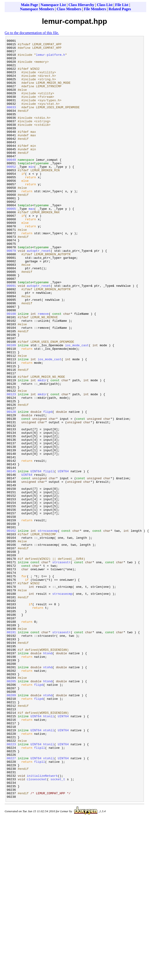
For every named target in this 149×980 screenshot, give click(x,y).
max (31, 243)
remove (43, 369)
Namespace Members (37, 9)
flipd (48, 486)
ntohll (49, 869)
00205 (11, 810)
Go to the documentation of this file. (32, 33)
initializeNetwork (42, 923)
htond (48, 776)
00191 (11, 751)
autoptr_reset (39, 293)
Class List (105, 5)
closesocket (37, 927)
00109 (11, 407)
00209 (11, 827)
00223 (11, 885)
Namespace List (53, 5)
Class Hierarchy (81, 5)
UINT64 (36, 558)
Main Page (29, 5)
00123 (11, 465)
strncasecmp (48, 629)
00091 (11, 335)
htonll (49, 852)
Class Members (69, 9)
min (31, 192)
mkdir (42, 449)
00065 (11, 243)
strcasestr (61, 667)
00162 (11, 629)
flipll (49, 558)
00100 (11, 369)
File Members (95, 9)
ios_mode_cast (77, 407)
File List (122, 5)
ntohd (48, 793)
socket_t (58, 927)
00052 (11, 192)
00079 (11, 293)
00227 (11, 902)
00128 (11, 486)
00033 (11, 121)
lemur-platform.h (51, 58)
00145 (11, 558)
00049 (11, 184)
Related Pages (120, 9)
